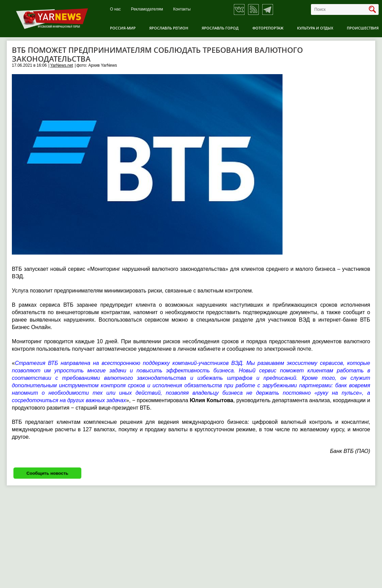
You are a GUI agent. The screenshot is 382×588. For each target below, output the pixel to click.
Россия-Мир (123, 28)
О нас (115, 9)
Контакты (182, 9)
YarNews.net (62, 65)
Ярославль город (220, 28)
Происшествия (363, 28)
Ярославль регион (169, 28)
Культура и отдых (315, 28)
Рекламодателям (147, 9)
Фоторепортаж (268, 28)
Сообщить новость (47, 473)
